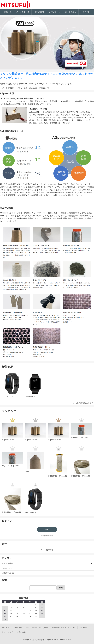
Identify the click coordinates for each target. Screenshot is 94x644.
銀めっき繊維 (7, 563)
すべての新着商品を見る (83, 403)
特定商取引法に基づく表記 (37, 628)
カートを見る (70, 12)
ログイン (86, 12)
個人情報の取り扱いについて (64, 628)
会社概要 (6, 628)
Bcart (70, 640)
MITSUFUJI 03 (8, 573)
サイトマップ (7, 632)
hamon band (7, 568)
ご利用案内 (39, 12)
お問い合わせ (55, 12)
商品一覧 (8, 12)
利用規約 (83, 628)
